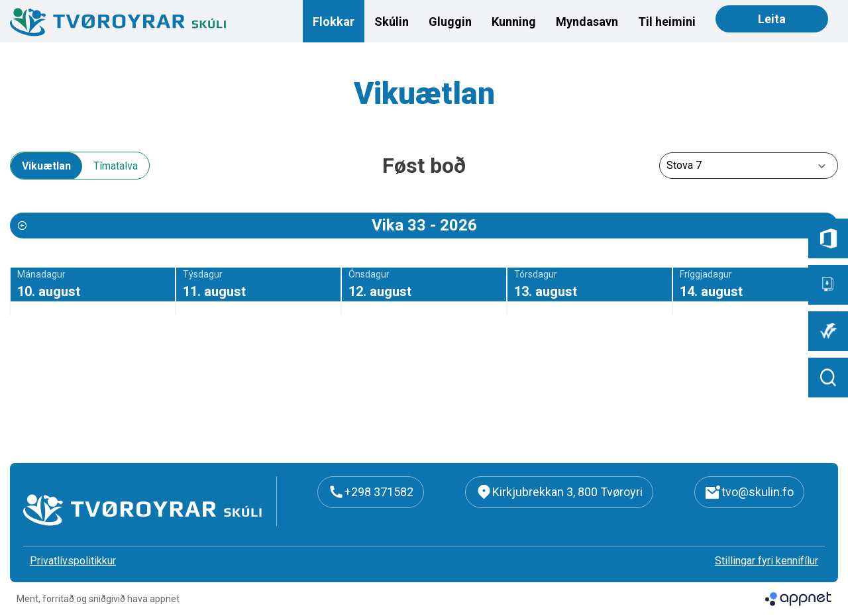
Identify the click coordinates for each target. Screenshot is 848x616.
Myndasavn (587, 22)
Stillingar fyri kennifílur (767, 561)
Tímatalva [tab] (116, 166)
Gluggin (450, 22)
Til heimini (667, 22)
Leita (772, 19)
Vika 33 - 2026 (424, 225)
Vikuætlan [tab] (46, 166)
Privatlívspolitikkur (73, 561)
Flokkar (334, 22)
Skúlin (392, 22)
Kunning (514, 22)
